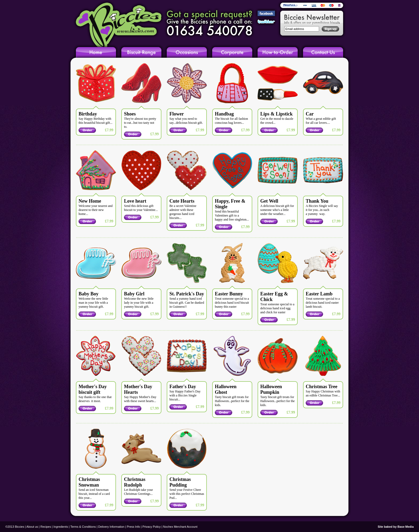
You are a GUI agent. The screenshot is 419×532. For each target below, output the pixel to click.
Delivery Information (111, 527)
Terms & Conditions (83, 527)
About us (32, 527)
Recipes (46, 527)
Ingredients (61, 527)
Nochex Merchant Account (180, 527)
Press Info (133, 527)
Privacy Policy (152, 527)
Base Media (406, 527)
